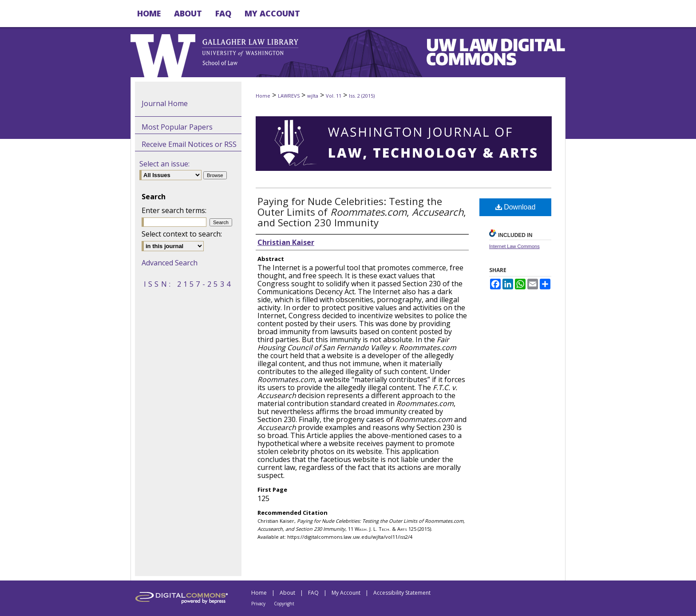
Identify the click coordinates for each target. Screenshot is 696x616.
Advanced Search (170, 263)
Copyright (284, 604)
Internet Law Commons (514, 246)
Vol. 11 (334, 96)
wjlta (313, 96)
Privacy (258, 604)
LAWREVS (289, 96)
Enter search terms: (174, 210)
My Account (346, 593)
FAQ (313, 593)
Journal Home (165, 103)
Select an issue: (164, 164)
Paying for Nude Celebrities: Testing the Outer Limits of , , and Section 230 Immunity (362, 212)
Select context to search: (182, 234)
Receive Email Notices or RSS (189, 144)
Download (516, 207)
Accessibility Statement (402, 593)
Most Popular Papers (177, 127)
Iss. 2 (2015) (362, 96)
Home (263, 96)
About (287, 593)
